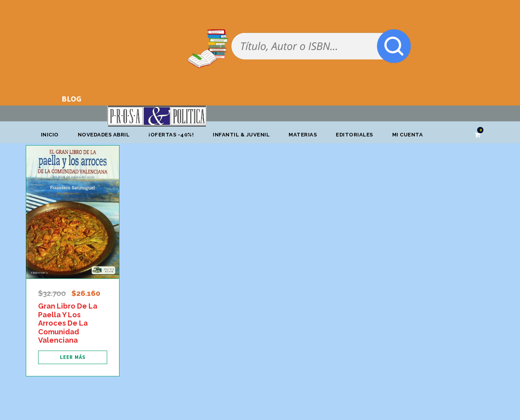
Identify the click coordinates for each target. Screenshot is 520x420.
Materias (303, 135)
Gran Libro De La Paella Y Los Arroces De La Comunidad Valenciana (68, 323)
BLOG (71, 99)
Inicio (50, 135)
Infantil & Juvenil (241, 135)
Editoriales (354, 135)
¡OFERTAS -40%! (171, 135)
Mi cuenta (408, 135)
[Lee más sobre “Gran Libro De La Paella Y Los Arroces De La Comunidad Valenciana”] (73, 357)
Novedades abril (104, 135)
